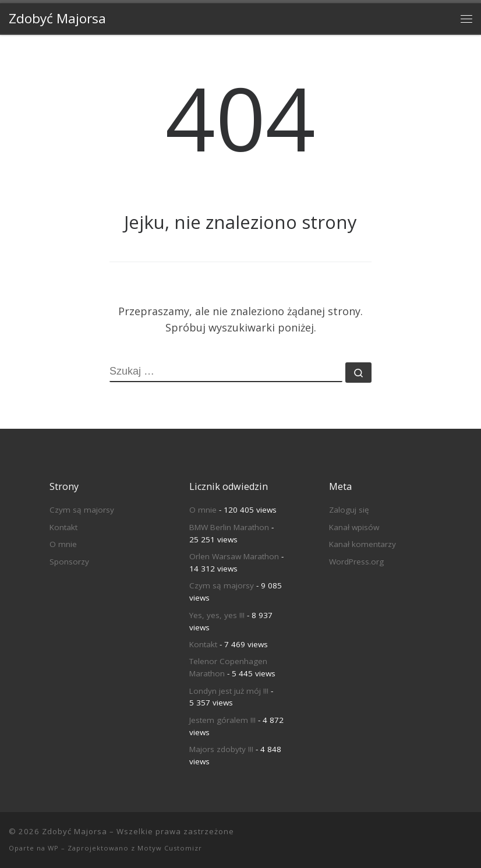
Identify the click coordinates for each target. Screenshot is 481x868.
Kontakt (63, 527)
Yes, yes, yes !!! (217, 615)
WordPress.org (356, 562)
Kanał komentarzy (362, 544)
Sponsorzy (69, 562)
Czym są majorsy (82, 510)
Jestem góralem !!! (222, 720)
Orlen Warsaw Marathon (234, 556)
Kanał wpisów (354, 527)
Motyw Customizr (170, 848)
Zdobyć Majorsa (75, 831)
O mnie (63, 544)
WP (53, 848)
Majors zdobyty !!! (221, 749)
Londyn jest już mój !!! (229, 691)
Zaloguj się (349, 510)
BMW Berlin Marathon (229, 527)
